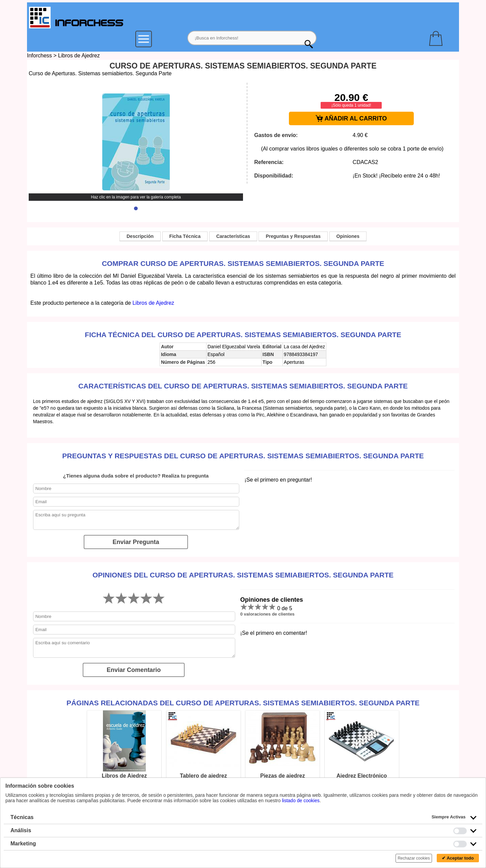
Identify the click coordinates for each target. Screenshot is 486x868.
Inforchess (39, 56)
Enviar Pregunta (136, 542)
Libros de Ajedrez (79, 56)
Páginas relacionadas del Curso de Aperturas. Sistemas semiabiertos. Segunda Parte (243, 703)
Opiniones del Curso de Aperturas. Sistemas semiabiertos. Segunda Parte (243, 575)
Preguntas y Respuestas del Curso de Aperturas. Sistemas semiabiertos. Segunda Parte (243, 456)
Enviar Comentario (134, 670)
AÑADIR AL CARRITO (351, 119)
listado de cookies (301, 801)
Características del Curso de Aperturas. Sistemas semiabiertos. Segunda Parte (243, 386)
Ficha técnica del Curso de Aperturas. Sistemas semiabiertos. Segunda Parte (243, 335)
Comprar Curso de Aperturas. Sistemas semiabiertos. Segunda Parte (243, 263)
